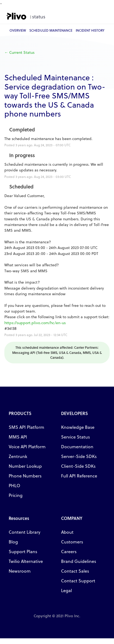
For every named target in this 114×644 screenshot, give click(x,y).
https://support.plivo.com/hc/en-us (35, 323)
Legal (66, 590)
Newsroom (20, 571)
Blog (13, 542)
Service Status (75, 437)
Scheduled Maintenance (51, 30)
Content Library (25, 532)
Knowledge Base (78, 427)
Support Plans (23, 551)
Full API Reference (79, 476)
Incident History (90, 30)
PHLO (14, 485)
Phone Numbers (25, 476)
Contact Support (78, 581)
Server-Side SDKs (79, 456)
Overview (18, 30)
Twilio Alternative (26, 561)
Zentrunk (18, 456)
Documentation (77, 447)
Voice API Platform (27, 447)
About (67, 532)
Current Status (19, 52)
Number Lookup (25, 466)
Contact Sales (75, 571)
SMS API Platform (26, 427)
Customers (72, 542)
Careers (69, 551)
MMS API (18, 437)
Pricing (16, 495)
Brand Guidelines (79, 561)
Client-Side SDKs (78, 466)
